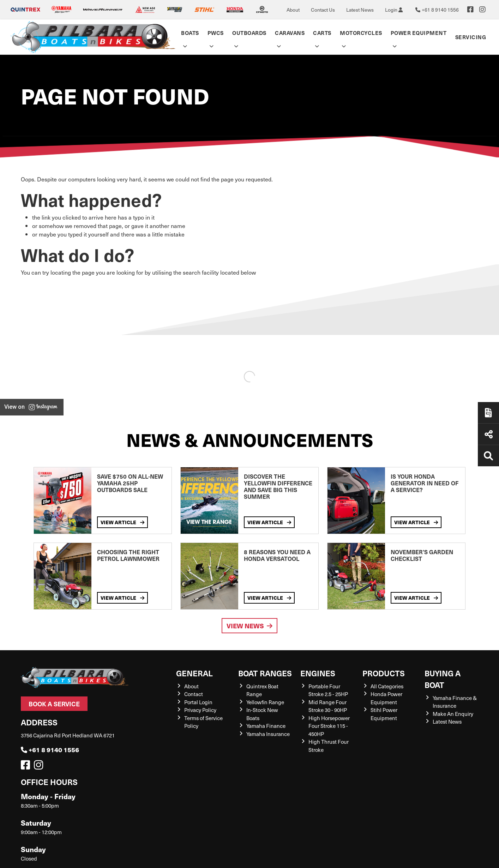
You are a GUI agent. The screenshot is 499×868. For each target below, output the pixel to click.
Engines (318, 673)
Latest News (360, 10)
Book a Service (54, 704)
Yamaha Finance (266, 726)
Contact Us (323, 10)
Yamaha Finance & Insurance (455, 702)
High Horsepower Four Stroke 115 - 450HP (329, 726)
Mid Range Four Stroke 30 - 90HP (328, 706)
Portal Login (198, 702)
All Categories (387, 686)
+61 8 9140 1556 (50, 750)
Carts (322, 33)
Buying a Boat (443, 679)
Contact (194, 694)
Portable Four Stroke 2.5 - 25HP (328, 690)
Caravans (290, 33)
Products (384, 673)
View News (249, 626)
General (194, 673)
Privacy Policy (200, 710)
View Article (122, 522)
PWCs (216, 33)
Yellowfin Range (265, 702)
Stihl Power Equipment (384, 714)
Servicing (471, 37)
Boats (190, 33)
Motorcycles (361, 33)
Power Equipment (419, 33)
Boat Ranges (265, 673)
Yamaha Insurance (268, 734)
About (293, 10)
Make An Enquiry (453, 714)
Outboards (249, 33)
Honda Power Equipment (386, 698)
